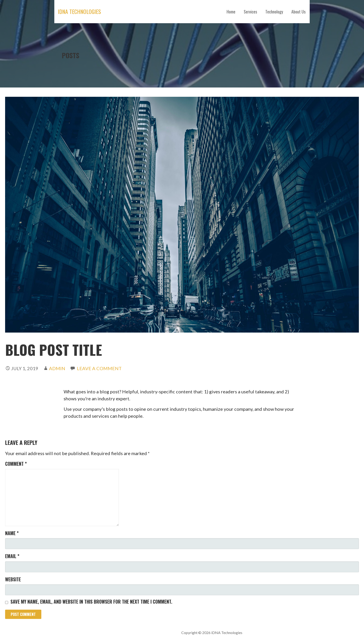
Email (12, 556)
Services (250, 12)
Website (13, 579)
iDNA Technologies (79, 11)
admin (57, 368)
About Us (298, 12)
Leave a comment (99, 368)
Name (12, 533)
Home (231, 12)
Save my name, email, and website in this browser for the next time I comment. (91, 602)
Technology (274, 12)
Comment (16, 464)
